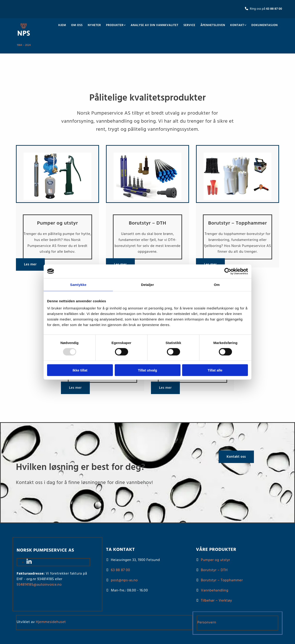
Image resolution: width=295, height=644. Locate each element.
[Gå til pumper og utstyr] (57, 202)
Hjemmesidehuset (51, 622)
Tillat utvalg (147, 370)
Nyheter (94, 25)
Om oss (77, 25)
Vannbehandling (215, 591)
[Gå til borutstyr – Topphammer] (238, 202)
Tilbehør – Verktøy (216, 601)
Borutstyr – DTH (214, 570)
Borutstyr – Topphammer (222, 580)
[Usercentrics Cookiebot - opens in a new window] (228, 271)
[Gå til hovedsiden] (24, 38)
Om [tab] (217, 284)
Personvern (207, 623)
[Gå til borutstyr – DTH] (147, 202)
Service (190, 25)
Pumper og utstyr (215, 560)
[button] (30, 264)
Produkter (115, 25)
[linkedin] (29, 562)
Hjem (62, 25)
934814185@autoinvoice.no (39, 585)
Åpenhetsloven (213, 25)
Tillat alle (215, 370)
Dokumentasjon (265, 25)
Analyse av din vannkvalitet (155, 25)
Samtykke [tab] (78, 284)
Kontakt (237, 25)
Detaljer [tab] (147, 284)
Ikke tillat (80, 370)
